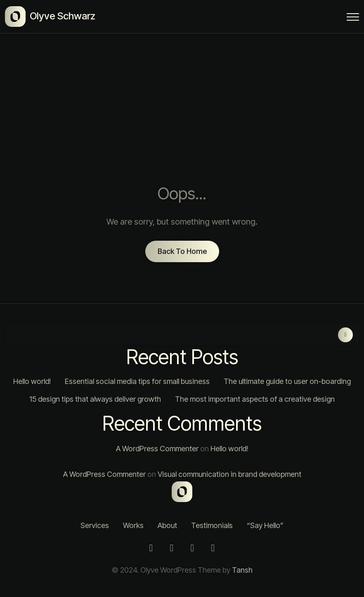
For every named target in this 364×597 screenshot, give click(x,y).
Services (95, 525)
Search (345, 335)
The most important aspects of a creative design (255, 399)
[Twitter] (172, 548)
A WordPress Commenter (157, 449)
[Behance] (213, 548)
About (167, 525)
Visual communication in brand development (229, 474)
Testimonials (212, 525)
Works (133, 525)
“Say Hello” (265, 525)
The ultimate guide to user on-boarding (287, 381)
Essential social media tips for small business (137, 381)
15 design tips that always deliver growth (95, 399)
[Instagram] (151, 548)
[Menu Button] (353, 18)
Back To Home (182, 251)
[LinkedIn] (192, 548)
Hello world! (32, 381)
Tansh (242, 570)
